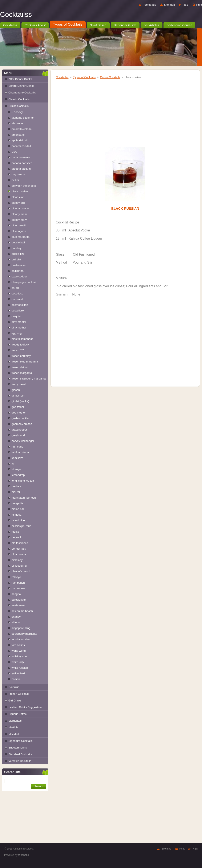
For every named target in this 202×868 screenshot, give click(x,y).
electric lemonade (23, 339)
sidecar (16, 622)
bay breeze (19, 174)
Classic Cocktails (19, 99)
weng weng (19, 651)
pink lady (17, 560)
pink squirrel (19, 566)
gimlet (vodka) (20, 401)
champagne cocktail (24, 282)
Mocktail (14, 734)
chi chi (16, 288)
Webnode (23, 855)
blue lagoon (19, 231)
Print (199, 5)
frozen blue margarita (25, 362)
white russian (20, 668)
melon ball (18, 509)
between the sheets (24, 186)
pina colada (19, 554)
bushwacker (19, 265)
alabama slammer (23, 118)
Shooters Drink (18, 748)
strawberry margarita (24, 634)
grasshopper (19, 430)
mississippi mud (21, 526)
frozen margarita (22, 373)
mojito (15, 532)
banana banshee (22, 163)
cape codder (19, 276)
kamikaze (17, 458)
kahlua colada (20, 452)
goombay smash (22, 424)
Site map (169, 5)
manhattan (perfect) (24, 498)
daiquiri (16, 316)
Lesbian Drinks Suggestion (25, 707)
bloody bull (18, 203)
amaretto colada (22, 129)
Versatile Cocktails (20, 761)
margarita (17, 503)
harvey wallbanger (23, 441)
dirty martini (19, 322)
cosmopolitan (20, 305)
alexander (18, 123)
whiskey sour (20, 656)
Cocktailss (62, 77)
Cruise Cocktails (19, 106)
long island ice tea (23, 481)
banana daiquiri (21, 169)
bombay (17, 248)
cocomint (17, 299)
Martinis (13, 727)
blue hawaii (19, 225)
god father (18, 407)
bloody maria (20, 214)
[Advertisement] (25, 821)
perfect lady (19, 549)
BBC (14, 152)
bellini (15, 180)
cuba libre (18, 311)
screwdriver (19, 600)
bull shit (16, 259)
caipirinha (18, 271)
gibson (16, 390)
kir (13, 464)
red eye (16, 577)
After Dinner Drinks (20, 79)
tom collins (18, 645)
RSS (185, 5)
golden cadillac (21, 418)
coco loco (17, 293)
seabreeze (18, 605)
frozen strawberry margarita (29, 379)
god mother (19, 413)
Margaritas (15, 721)
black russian (20, 191)
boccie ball (18, 242)
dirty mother (19, 328)
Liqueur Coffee (18, 714)
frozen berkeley (21, 356)
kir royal (16, 469)
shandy (16, 617)
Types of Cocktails (84, 77)
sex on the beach (22, 611)
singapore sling (21, 628)
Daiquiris (14, 687)
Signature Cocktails (20, 741)
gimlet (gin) (19, 396)
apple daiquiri (20, 140)
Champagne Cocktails (22, 93)
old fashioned (20, 543)
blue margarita (21, 237)
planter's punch (21, 571)
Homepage (149, 5)
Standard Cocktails (20, 754)
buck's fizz (18, 254)
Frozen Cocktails (19, 694)
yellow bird (18, 673)
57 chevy (17, 112)
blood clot (18, 197)
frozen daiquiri (20, 367)
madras (16, 486)
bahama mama (21, 157)
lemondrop (18, 475)
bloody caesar (20, 208)
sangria (16, 594)
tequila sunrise (21, 639)
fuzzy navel (19, 384)
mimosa (16, 515)
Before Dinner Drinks (21, 86)
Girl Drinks (15, 701)
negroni (16, 537)
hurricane (17, 447)
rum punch (18, 583)
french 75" (18, 350)
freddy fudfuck (20, 345)
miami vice (18, 520)
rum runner (18, 588)
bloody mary (19, 220)
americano (18, 135)
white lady (18, 662)
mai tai (16, 492)
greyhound (18, 435)
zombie (16, 679)
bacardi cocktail (21, 146)
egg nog (17, 333)
